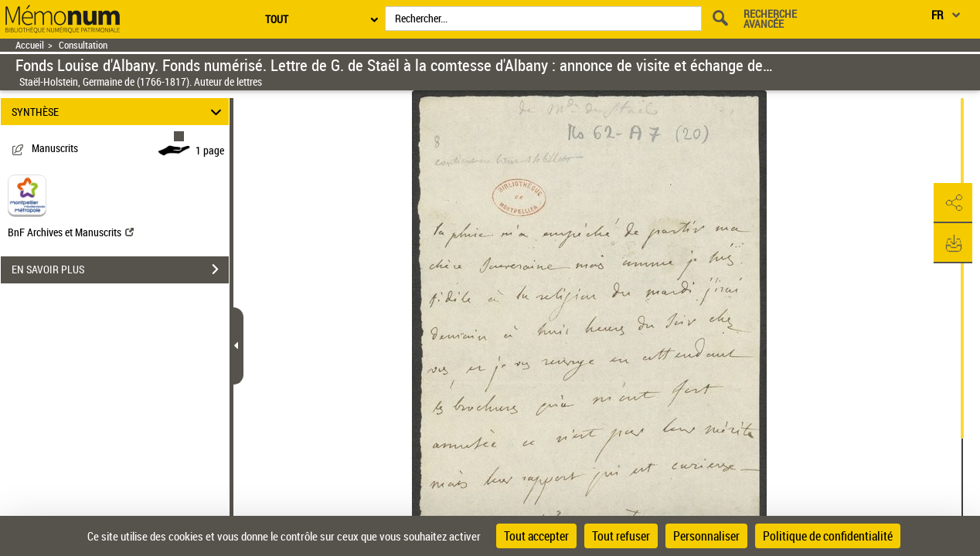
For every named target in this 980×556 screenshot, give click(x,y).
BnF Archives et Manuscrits (71, 232)
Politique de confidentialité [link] (828, 536)
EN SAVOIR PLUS (120, 270)
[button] (953, 203)
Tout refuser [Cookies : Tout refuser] (621, 536)
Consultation (83, 45)
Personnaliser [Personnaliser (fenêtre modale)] (706, 536)
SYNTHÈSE (119, 112)
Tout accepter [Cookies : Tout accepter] (536, 536)
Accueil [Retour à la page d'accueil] (30, 45)
